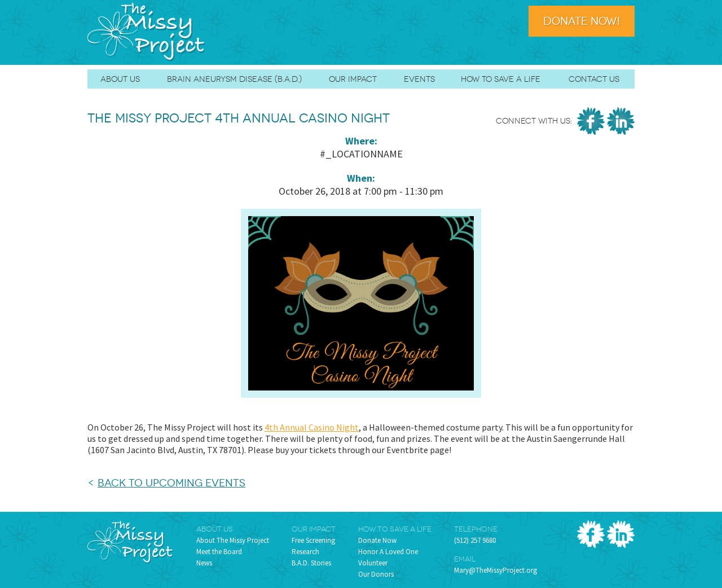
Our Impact (353, 79)
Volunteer (373, 563)
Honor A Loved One (388, 552)
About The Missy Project (233, 540)
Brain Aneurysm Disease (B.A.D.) (234, 79)
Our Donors (376, 574)
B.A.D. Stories (311, 563)
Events (419, 79)
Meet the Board (219, 552)
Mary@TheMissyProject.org (496, 570)
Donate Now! (582, 21)
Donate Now (377, 540)
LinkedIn (621, 121)
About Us (120, 79)
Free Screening (313, 540)
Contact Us (594, 79)
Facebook (591, 121)
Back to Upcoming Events (171, 483)
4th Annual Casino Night (312, 427)
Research (305, 552)
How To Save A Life (501, 79)
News (204, 563)
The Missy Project (147, 32)
